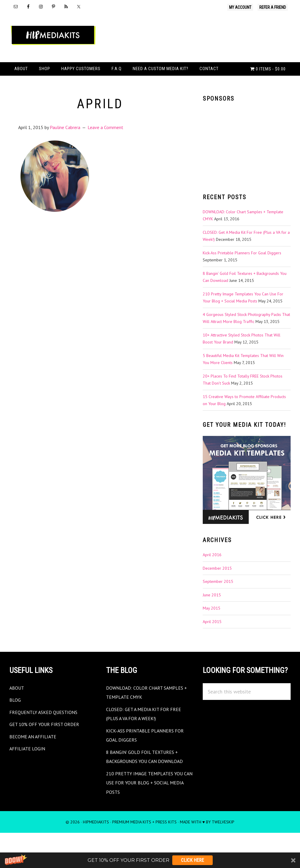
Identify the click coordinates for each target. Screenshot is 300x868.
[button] (150, 860)
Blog (16, 719)
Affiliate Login (29, 768)
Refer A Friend (273, 7)
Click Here (192, 860)
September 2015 (218, 601)
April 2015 (212, 641)
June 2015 (212, 615)
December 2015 (217, 588)
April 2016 (212, 574)
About (18, 707)
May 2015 (212, 628)
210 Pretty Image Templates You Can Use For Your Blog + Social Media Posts (149, 802)
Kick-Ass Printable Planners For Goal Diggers (242, 273)
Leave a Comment (105, 147)
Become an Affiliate (36, 756)
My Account (240, 7)
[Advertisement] (247, 166)
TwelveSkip (223, 842)
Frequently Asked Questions (48, 732)
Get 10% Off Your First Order (48, 744)
